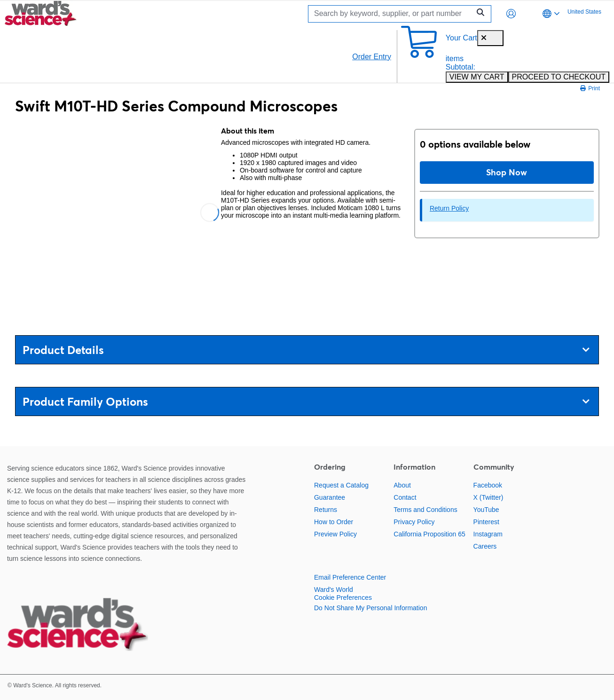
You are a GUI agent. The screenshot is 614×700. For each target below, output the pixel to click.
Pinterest (486, 522)
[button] (511, 14)
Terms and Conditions (425, 510)
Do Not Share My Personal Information (370, 608)
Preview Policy (335, 534)
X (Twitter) (488, 497)
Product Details (306, 350)
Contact (405, 497)
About (402, 485)
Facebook (488, 485)
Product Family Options (306, 402)
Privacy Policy (414, 522)
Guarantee (330, 497)
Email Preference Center (350, 577)
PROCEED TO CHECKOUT (559, 77)
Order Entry (372, 57)
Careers (485, 546)
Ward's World (334, 590)
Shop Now (507, 172)
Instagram (488, 534)
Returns (326, 510)
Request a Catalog (341, 485)
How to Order (334, 522)
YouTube (486, 510)
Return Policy (449, 208)
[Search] (392, 14)
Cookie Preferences (343, 598)
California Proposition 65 (429, 534)
